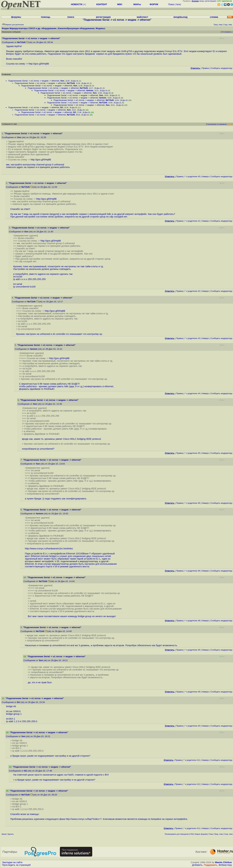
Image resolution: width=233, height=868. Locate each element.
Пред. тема (219, 834)
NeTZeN (21, 42)
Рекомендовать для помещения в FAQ (179, 834)
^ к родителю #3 (192, 338)
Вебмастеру (225, 865)
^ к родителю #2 (192, 291)
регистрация (210, 1)
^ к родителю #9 (192, 692)
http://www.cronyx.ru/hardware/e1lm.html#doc (49, 549)
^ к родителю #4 (192, 393)
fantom (90, 90)
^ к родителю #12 (192, 784)
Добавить (197, 865)
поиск (71, 17)
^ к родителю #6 (192, 503)
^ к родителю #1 (192, 221)
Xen (62, 81)
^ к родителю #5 (192, 453)
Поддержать (211, 865)
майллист (142, 17)
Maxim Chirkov (223, 862)
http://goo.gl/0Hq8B (39, 64)
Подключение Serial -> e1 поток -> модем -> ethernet (34, 81)
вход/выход (180, 17)
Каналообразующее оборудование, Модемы (81, 28)
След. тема (228, 834)
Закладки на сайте (12, 862)
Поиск (171, 4)
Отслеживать (226, 32)
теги (178, 4)
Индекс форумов (201, 834)
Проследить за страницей (16, 865)
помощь (46, 17)
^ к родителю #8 (192, 621)
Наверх (205, 176)
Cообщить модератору (221, 68)
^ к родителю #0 (192, 176)
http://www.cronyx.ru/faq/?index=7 (84, 819)
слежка (214, 17)
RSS (230, 124)
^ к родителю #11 (192, 760)
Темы (211, 834)
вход (202, 1)
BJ (62, 107)
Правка (205, 68)
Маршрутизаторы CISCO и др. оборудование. (33, 28)
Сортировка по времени (217, 124)
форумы (16, 17)
